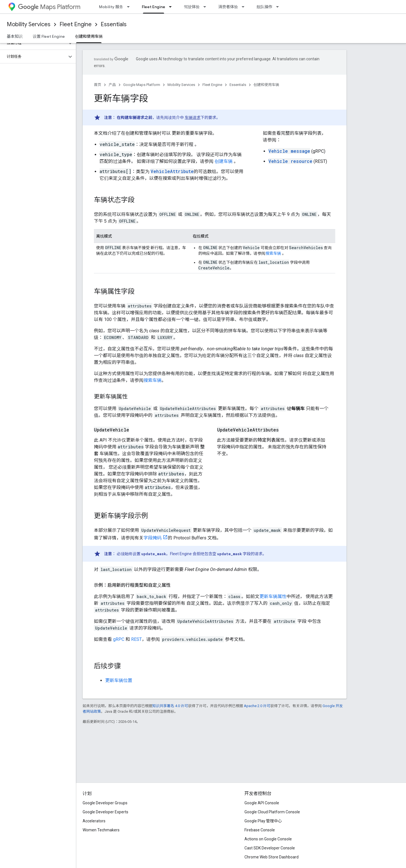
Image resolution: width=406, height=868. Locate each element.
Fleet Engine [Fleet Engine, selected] (154, 7)
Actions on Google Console (268, 839)
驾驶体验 (192, 7)
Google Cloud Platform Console (272, 812)
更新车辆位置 (119, 680)
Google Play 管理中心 (263, 821)
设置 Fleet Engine (49, 36)
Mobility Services (29, 24)
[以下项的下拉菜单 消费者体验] (245, 7)
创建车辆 (224, 161)
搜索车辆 (273, 253)
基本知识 (15, 36)
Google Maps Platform (142, 85)
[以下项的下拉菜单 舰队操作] (279, 7)
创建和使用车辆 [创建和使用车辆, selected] (89, 36)
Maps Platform (49, 7)
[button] (33, 43)
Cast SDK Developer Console (270, 848)
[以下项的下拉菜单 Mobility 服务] (130, 7)
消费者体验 (228, 7)
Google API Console (262, 803)
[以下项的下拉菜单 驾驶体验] (206, 7)
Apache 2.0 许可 (257, 706)
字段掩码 (153, 538)
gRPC (119, 639)
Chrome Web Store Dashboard (272, 857)
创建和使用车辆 (266, 85)
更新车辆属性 (273, 596)
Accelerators (94, 821)
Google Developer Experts (105, 812)
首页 (98, 85)
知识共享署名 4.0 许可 (170, 706)
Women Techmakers (101, 830)
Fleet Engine (76, 24)
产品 (112, 85)
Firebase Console (260, 830)
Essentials (114, 24)
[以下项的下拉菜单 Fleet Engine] (172, 7)
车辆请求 (193, 118)
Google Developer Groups (105, 803)
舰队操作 (264, 7)
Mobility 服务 (111, 7)
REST (136, 639)
